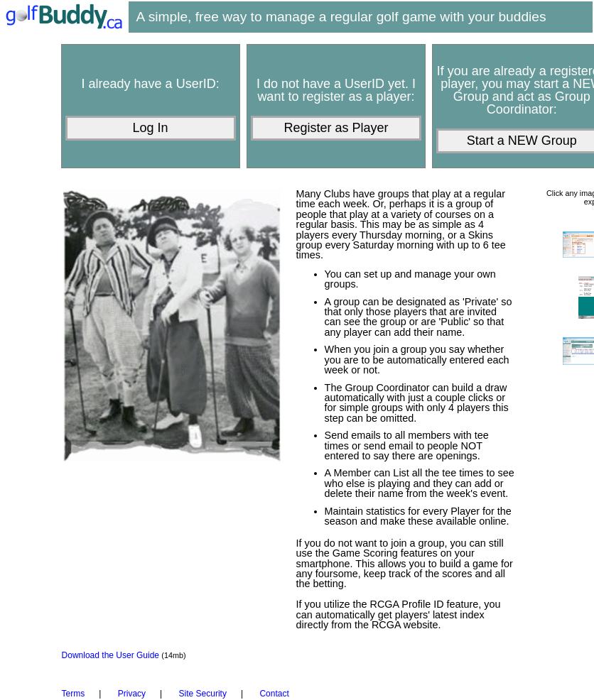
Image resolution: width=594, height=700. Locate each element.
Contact (274, 694)
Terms (74, 694)
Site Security (203, 694)
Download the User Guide (112, 655)
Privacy (132, 694)
